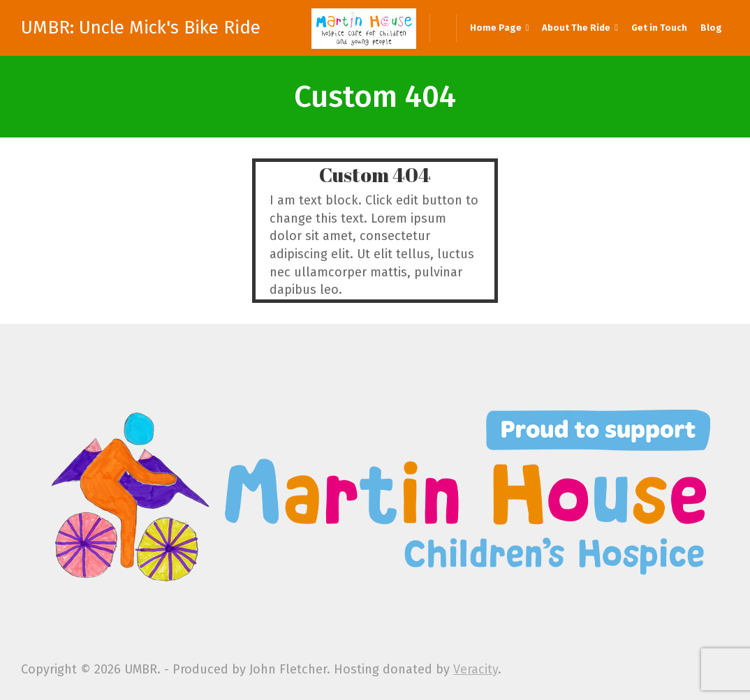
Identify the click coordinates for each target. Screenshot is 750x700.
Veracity (476, 669)
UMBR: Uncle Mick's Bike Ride (141, 28)
